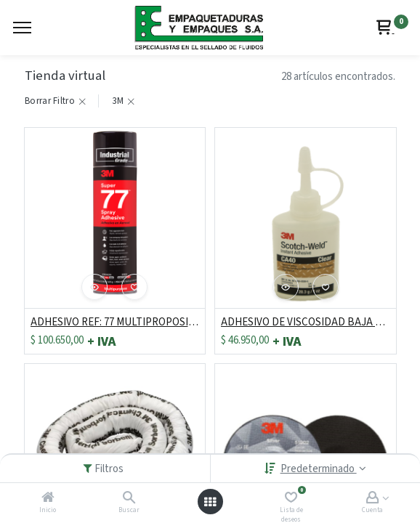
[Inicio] (48, 499)
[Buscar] (129, 499)
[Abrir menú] (210, 502)
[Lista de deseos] (291, 499)
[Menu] (22, 28)
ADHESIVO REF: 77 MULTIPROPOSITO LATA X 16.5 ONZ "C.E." (115, 322)
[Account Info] (372, 499)
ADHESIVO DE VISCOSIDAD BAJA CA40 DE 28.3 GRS (306, 322)
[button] (94, 287)
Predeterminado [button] (319, 469)
